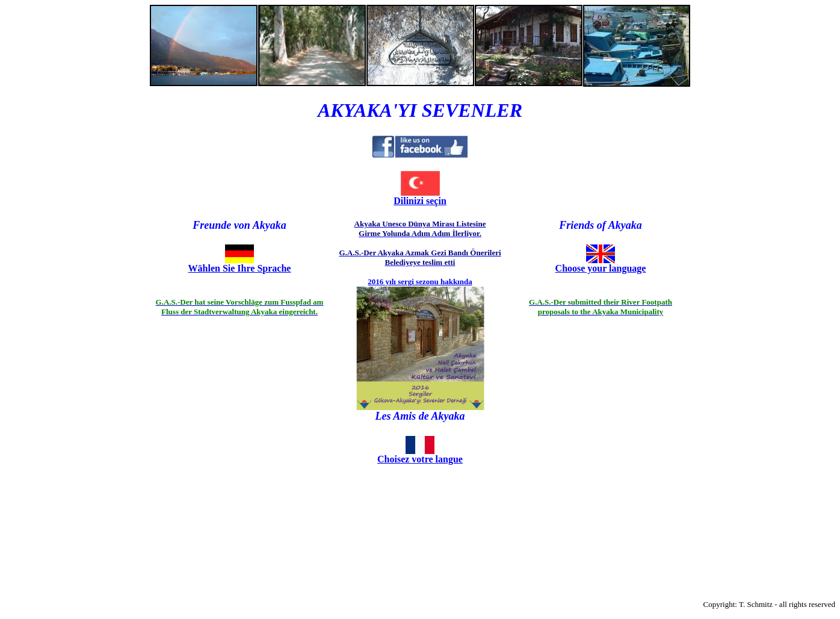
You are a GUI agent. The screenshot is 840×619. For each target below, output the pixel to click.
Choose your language (601, 268)
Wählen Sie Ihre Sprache (240, 268)
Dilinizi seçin (420, 201)
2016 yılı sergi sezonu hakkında (420, 282)
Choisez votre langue (420, 459)
